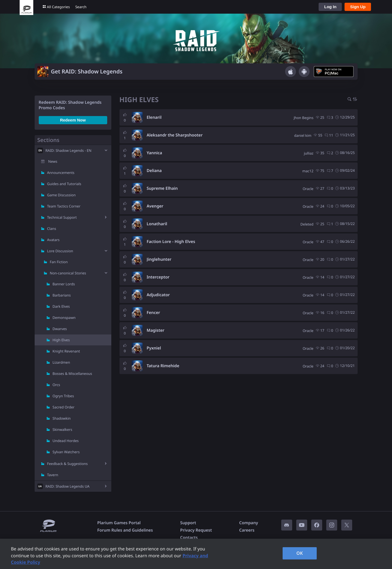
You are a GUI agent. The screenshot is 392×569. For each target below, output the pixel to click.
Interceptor (158, 277)
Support (188, 523)
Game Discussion (62, 195)
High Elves (61, 340)
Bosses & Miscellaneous (72, 374)
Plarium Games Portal (119, 523)
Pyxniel (154, 348)
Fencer (153, 313)
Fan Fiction (59, 262)
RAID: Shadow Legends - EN (69, 150)
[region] (196, 554)
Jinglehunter (159, 259)
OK (300, 553)
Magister (156, 330)
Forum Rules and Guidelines (125, 530)
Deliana (154, 171)
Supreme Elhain (162, 188)
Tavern (53, 475)
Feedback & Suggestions (68, 464)
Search (81, 7)
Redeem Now (73, 120)
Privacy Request (196, 530)
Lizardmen (61, 362)
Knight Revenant (66, 351)
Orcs (56, 385)
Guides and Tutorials (64, 184)
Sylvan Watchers (66, 452)
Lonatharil (157, 224)
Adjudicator (158, 295)
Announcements (61, 173)
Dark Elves (61, 306)
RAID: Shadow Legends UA (68, 486)
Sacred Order (64, 407)
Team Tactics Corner (64, 206)
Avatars (53, 240)
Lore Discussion (60, 251)
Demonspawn (64, 318)
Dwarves (60, 329)
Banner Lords (64, 284)
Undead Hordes (66, 441)
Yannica (155, 153)
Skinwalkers (62, 429)
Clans (52, 229)
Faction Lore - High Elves (171, 242)
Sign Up (358, 7)
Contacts (189, 538)
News (53, 161)
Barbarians (62, 295)
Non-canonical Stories (68, 273)
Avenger (155, 206)
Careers (247, 530)
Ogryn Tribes (63, 396)
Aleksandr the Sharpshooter (175, 135)
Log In (330, 7)
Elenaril (154, 117)
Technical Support (62, 217)
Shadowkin (62, 418)
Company (249, 523)
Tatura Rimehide (163, 366)
